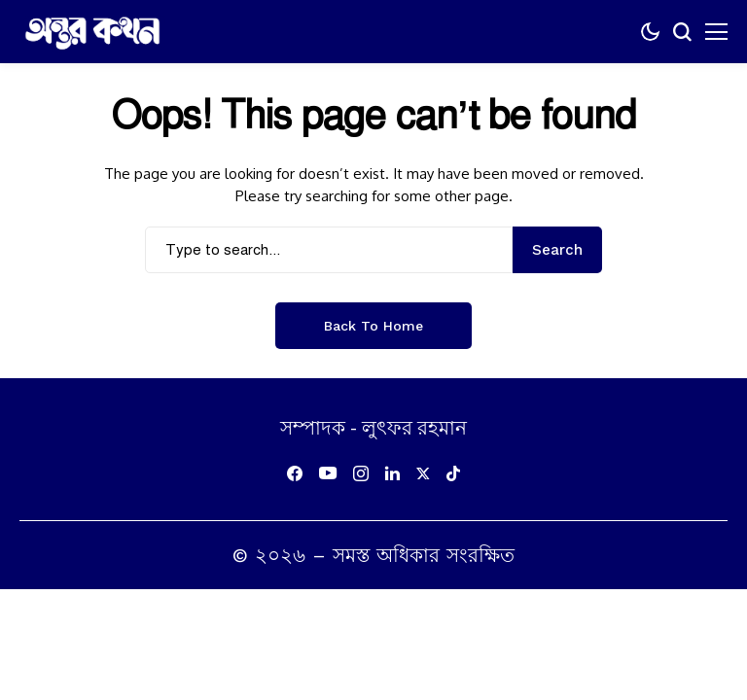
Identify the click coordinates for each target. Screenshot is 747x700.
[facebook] (295, 473)
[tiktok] (453, 473)
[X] (423, 474)
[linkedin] (392, 473)
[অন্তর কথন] (92, 32)
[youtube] (328, 474)
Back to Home (373, 326)
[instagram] (361, 473)
